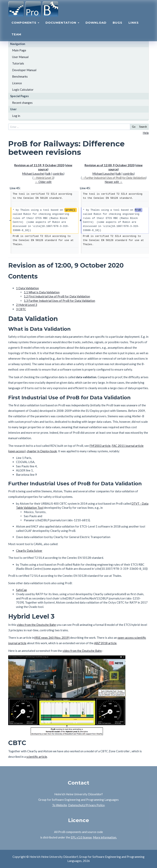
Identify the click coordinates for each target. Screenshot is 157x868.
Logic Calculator (23, 90)
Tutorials (18, 63)
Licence (17, 83)
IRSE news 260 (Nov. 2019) (52, 638)
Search (143, 127)
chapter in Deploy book (42, 451)
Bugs (117, 26)
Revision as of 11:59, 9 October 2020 (39, 165)
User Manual (20, 57)
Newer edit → (114, 182)
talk (48, 174)
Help (146, 133)
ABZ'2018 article (105, 643)
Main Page (19, 50)
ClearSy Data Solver (29, 551)
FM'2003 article (100, 446)
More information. (105, 837)
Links (134, 26)
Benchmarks (20, 76)
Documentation (62, 26)
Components (25, 26)
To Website (60, 805)
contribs (58, 174)
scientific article (37, 757)
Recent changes (22, 103)
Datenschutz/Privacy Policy (86, 805)
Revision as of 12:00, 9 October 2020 (110, 165)
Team (16, 38)
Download (96, 26)
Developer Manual (24, 70)
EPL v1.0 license (81, 837)
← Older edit (43, 182)
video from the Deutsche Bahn (36, 625)
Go (134, 127)
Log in (16, 116)
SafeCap (21, 590)
